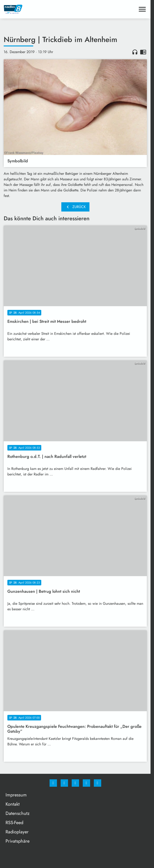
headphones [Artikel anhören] (135, 52)
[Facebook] (53, 783)
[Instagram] (64, 783)
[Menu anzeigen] (142, 9)
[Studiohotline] (86, 783)
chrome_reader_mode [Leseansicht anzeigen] (143, 52)
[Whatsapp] (75, 783)
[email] (98, 783)
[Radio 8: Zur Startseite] (40, 9)
